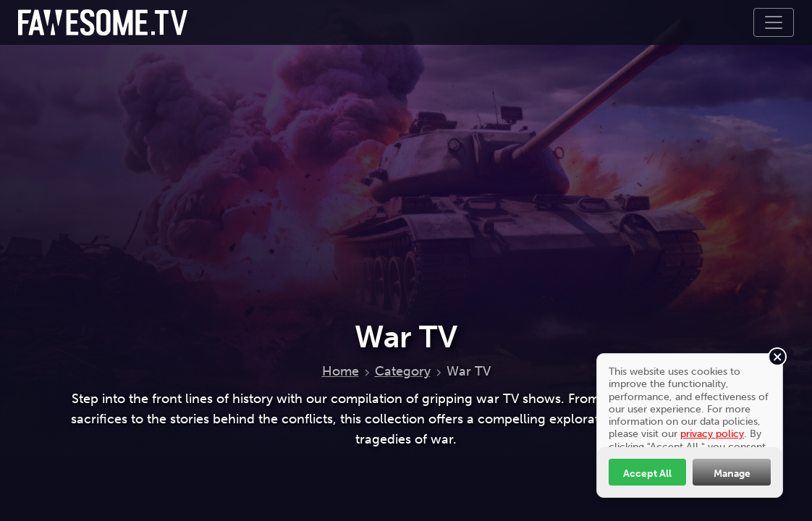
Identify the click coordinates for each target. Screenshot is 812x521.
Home (341, 371)
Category (403, 371)
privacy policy (712, 433)
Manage (732, 473)
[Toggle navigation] (774, 22)
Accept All (647, 473)
